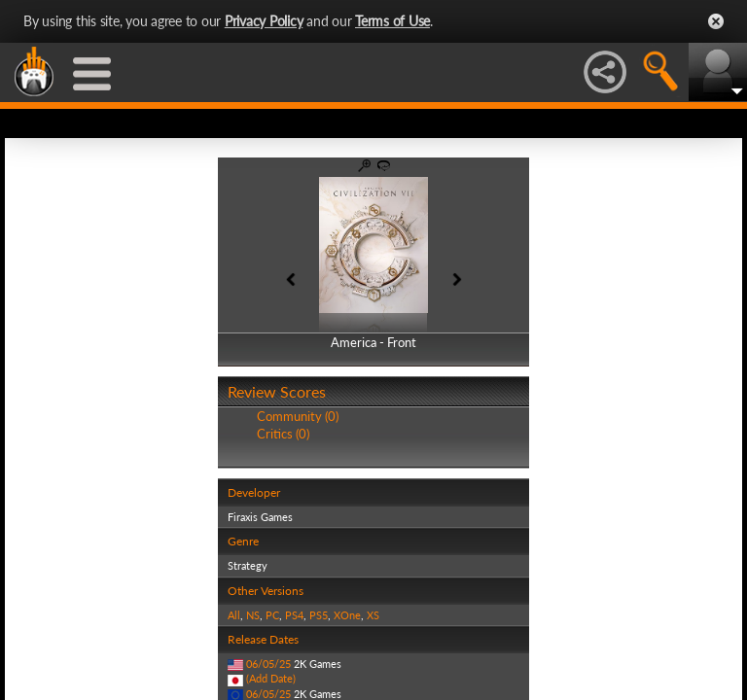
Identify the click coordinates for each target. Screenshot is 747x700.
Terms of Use (392, 21)
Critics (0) (283, 434)
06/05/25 (268, 664)
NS (253, 615)
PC (272, 615)
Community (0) (298, 416)
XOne (347, 615)
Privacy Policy (264, 21)
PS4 (294, 615)
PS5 (319, 615)
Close (716, 21)
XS (373, 615)
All (234, 615)
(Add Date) (271, 678)
